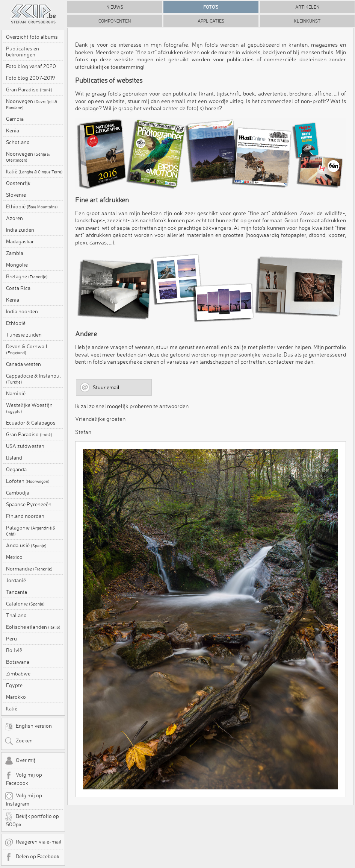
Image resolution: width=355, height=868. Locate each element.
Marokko (16, 697)
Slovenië (16, 195)
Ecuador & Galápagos (31, 423)
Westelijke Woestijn (29, 408)
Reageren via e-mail (33, 842)
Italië (34, 171)
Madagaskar (20, 241)
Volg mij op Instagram (23, 799)
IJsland (14, 458)
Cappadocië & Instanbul (33, 379)
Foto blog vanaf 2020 (31, 66)
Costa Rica (18, 288)
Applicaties (211, 21)
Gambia (15, 119)
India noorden (22, 311)
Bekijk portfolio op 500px (32, 820)
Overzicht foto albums (32, 37)
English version (28, 727)
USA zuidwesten (25, 446)
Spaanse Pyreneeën (29, 504)
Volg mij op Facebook (23, 778)
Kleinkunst (307, 21)
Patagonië (31, 531)
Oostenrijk (18, 183)
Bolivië (14, 650)
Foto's (211, 7)
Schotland (18, 142)
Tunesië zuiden (24, 335)
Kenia (13, 131)
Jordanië (16, 580)
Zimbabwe (18, 674)
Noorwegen (32, 104)
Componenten (115, 21)
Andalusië (26, 545)
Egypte (14, 685)
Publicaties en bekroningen (23, 52)
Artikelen (307, 7)
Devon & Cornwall (27, 349)
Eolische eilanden (33, 627)
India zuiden (20, 230)
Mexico (14, 557)
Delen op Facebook (32, 857)
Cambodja (18, 493)
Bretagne (27, 276)
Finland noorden (25, 516)
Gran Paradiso (29, 90)
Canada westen (23, 364)
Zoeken (19, 741)
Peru (11, 639)
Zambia (15, 253)
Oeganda (16, 469)
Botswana (18, 662)
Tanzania (17, 592)
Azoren (14, 218)
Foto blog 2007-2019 (30, 78)
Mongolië (17, 265)
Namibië (16, 393)
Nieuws (115, 7)
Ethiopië (32, 206)
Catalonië (25, 604)
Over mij (20, 761)
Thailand (16, 615)
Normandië (29, 569)
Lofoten (28, 481)
